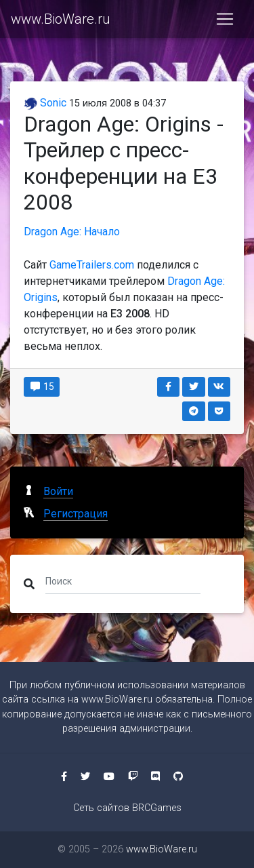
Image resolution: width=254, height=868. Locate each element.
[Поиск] (123, 581)
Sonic (45, 103)
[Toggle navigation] (225, 19)
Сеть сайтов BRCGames (127, 808)
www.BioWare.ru (61, 19)
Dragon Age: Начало (72, 232)
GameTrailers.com (92, 265)
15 (42, 387)
